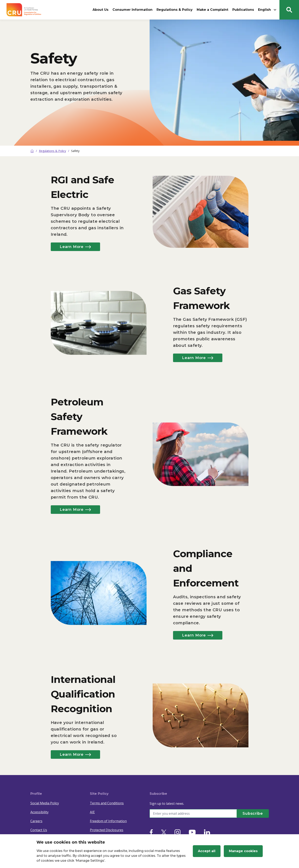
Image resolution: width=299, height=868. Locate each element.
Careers (36, 821)
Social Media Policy (45, 803)
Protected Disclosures (107, 830)
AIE (92, 812)
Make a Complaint (212, 10)
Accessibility (39, 812)
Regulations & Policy (175, 10)
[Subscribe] (252, 813)
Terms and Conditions (107, 803)
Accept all (207, 851)
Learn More (76, 247)
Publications (243, 10)
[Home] (32, 151)
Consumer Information (132, 10)
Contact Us (39, 830)
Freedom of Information (108, 821)
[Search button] (289, 10)
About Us (100, 10)
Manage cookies (243, 851)
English (268, 10)
